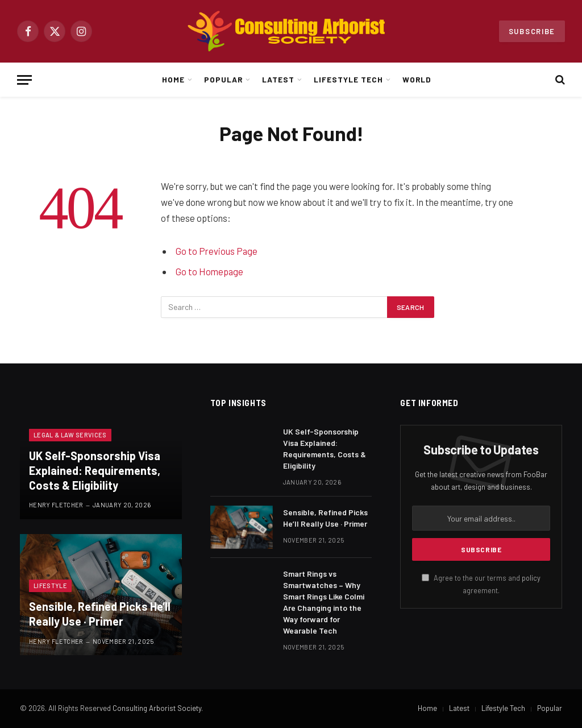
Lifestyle (50, 586)
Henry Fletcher (56, 505)
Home (173, 79)
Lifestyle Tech (348, 79)
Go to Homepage (209, 271)
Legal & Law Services (70, 435)
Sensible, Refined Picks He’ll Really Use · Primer (100, 614)
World (417, 79)
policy (531, 578)
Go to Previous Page (217, 251)
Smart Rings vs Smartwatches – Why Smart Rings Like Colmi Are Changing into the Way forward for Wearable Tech (324, 602)
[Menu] (24, 80)
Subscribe (532, 31)
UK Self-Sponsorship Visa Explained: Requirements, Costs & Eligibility (95, 470)
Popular (223, 79)
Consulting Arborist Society (157, 708)
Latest (278, 79)
